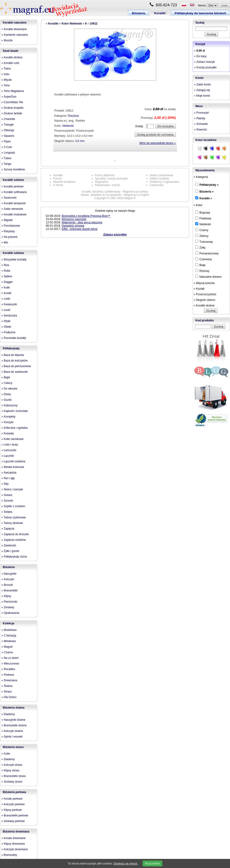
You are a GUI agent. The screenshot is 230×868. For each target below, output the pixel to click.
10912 (94, 24)
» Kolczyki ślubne (12, 731)
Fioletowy (203, 218)
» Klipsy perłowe (12, 810)
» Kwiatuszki (9, 304)
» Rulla (6, 271)
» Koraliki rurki (10, 63)
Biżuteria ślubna (14, 708)
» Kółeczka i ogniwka (14, 428)
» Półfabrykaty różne (14, 557)
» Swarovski (9, 198)
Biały (200, 265)
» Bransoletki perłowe (15, 815)
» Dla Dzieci (9, 697)
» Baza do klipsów (13, 355)
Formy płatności (105, 175)
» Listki (6, 299)
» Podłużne (8, 332)
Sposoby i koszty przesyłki (111, 179)
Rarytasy (73, 116)
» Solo (5, 74)
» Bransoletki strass (14, 776)
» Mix (5, 242)
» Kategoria (201, 177)
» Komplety (8, 417)
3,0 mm (80, 141)
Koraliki (160, 13)
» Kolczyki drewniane (15, 849)
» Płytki (6, 321)
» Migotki (7, 220)
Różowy (202, 271)
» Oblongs (8, 130)
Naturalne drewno (208, 277)
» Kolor (198, 205)
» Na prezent (9, 237)
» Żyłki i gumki (10, 551)
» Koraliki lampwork (14, 203)
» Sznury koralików (13, 169)
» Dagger (7, 282)
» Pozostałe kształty (14, 338)
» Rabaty (200, 118)
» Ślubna (7, 686)
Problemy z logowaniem (165, 182)
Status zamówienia (161, 175)
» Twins (6, 69)
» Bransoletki (9, 590)
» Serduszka (9, 316)
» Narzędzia (9, 473)
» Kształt (199, 289)
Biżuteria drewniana (16, 832)
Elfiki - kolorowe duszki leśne (80, 229)
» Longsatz (8, 153)
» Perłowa (8, 675)
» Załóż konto (202, 84)
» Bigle (6, 377)
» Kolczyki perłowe (13, 804)
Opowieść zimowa (73, 226)
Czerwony (203, 259)
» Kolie (6, 754)
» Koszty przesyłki (205, 67)
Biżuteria (138, 13)
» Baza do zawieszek (15, 372)
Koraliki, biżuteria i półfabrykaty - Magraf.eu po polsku (115, 192)
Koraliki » (206, 198)
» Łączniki (8, 456)
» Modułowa (9, 630)
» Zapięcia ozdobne (14, 540)
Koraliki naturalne (15, 23)
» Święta (7, 512)
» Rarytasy (8, 231)
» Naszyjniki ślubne (13, 720)
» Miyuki (7, 80)
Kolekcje (9, 623)
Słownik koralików (64, 182)
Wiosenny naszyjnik (74, 219)
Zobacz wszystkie (115, 235)
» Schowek (201, 124)
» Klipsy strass (10, 770)
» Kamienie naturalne (15, 35)
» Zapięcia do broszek (15, 534)
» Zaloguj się (202, 90)
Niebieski (68, 126)
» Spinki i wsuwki (12, 737)
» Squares (8, 136)
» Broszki (7, 585)
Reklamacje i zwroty (108, 185)
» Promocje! (202, 113)
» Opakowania (10, 613)
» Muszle (7, 40)
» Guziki (6, 400)
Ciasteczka (157, 185)
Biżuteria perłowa (14, 792)
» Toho (6, 85)
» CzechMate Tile (12, 102)
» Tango (6, 164)
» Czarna (7, 652)
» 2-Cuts (7, 147)
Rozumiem (152, 863)
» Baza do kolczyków (14, 361)
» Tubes (6, 158)
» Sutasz (7, 495)
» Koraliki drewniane (14, 29)
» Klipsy (6, 596)
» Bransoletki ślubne (14, 725)
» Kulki (6, 288)
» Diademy (8, 714)
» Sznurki (7, 501)
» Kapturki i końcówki (15, 411)
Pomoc (58, 179)
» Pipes (6, 141)
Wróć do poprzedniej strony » (158, 143)
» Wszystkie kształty (14, 260)
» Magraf (7, 647)
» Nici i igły (8, 478)
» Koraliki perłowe (12, 186)
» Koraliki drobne (12, 57)
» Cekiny (7, 383)
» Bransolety (9, 855)
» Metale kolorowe (13, 467)
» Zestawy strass (12, 782)
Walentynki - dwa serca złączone (82, 222)
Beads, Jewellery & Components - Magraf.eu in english (115, 195)
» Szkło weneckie (12, 209)
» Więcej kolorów (204, 283)
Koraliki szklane (13, 180)
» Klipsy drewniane (13, 844)
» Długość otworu (204, 300)
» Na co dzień (10, 658)
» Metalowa (9, 641)
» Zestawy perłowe (13, 821)
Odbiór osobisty (159, 179)
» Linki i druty (10, 445)
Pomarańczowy (207, 253)
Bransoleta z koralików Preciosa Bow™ (86, 216)
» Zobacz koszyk (204, 62)
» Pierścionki (9, 602)
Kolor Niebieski (72, 24)
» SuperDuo (9, 97)
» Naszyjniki (9, 574)
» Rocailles (8, 669)
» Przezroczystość (205, 294)
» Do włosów (9, 389)
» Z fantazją (9, 636)
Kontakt (58, 175)
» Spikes (7, 276)
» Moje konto (202, 96)
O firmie (58, 185)
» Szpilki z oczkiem (13, 506)
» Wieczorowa (10, 664)
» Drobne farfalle (12, 113)
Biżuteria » (207, 192)
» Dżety (6, 394)
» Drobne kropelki (12, 108)
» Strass (7, 692)
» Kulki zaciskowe (12, 439)
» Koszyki (7, 422)
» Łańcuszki (9, 450)
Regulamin (102, 182)
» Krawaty (8, 433)
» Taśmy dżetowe (12, 523)
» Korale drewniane (13, 838)
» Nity (5, 484)
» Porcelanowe (11, 226)
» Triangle (8, 125)
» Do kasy (200, 56)
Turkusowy (204, 242)
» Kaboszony (9, 405)
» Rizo (5, 265)
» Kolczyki (8, 579)
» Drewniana (9, 680)
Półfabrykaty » (209, 185)
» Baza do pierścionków (16, 366)
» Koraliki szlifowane (14, 192)
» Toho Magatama (13, 91)
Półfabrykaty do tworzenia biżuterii (200, 13)
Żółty (200, 247)
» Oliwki (6, 327)
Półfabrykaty (11, 348)
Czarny (202, 230)
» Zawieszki (9, 545)
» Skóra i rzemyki (12, 489)
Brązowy (203, 212)
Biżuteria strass (13, 747)
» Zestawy (8, 607)
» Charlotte (8, 119)
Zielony (202, 236)
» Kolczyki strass (12, 765)
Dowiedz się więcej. (126, 864)
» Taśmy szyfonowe (14, 517)
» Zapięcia (8, 529)
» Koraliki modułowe (14, 214)
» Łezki (6, 310)
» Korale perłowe (12, 799)
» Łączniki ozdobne (13, 461)
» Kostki (6, 293)
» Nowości (200, 130)
